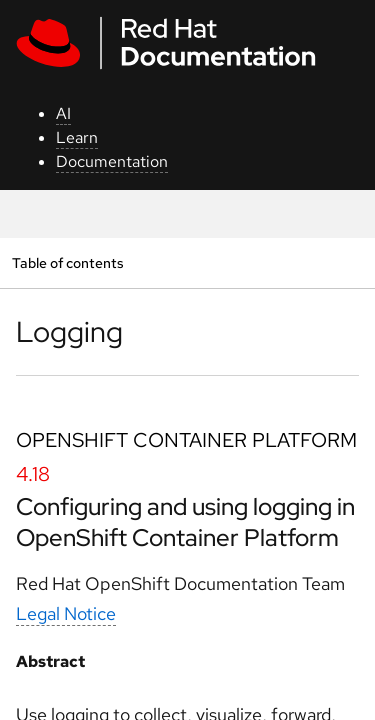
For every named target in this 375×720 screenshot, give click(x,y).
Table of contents (67, 262)
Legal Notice (66, 613)
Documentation (112, 161)
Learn (77, 137)
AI (63, 113)
